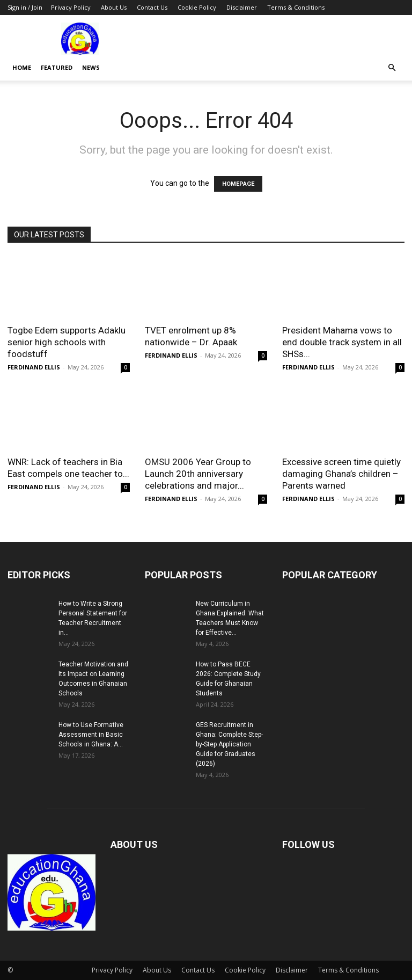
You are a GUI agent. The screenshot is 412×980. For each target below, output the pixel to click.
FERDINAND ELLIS (34, 367)
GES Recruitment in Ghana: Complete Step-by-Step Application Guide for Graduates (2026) (229, 744)
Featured (57, 67)
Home (22, 67)
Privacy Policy (71, 7)
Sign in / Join (25, 7)
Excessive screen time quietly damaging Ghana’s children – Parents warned (341, 474)
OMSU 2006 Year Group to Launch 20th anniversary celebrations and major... (198, 474)
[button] (392, 68)
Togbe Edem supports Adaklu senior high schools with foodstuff (67, 342)
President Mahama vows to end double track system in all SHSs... (342, 342)
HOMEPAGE (238, 184)
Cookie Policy (197, 7)
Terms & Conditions (296, 7)
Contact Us (152, 7)
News (91, 67)
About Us (114, 7)
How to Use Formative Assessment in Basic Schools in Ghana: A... (91, 735)
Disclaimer (242, 7)
